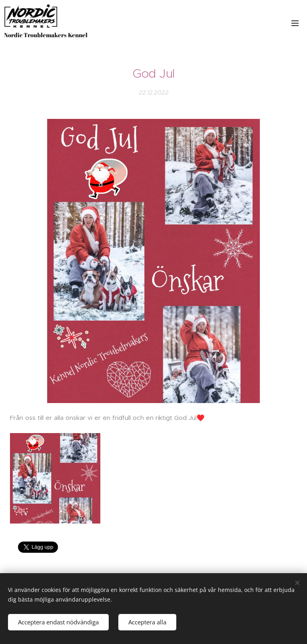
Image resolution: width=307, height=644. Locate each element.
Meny (295, 23)
